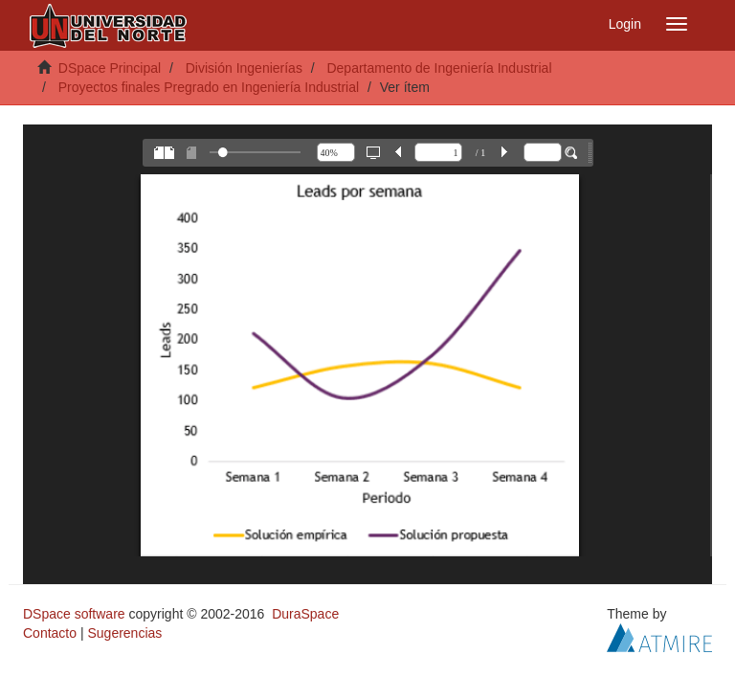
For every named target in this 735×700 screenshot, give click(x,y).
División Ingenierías (244, 68)
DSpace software (74, 614)
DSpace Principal (110, 68)
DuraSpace (305, 614)
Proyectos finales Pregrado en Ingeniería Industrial (209, 87)
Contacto (50, 633)
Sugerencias (124, 633)
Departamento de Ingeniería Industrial (439, 68)
